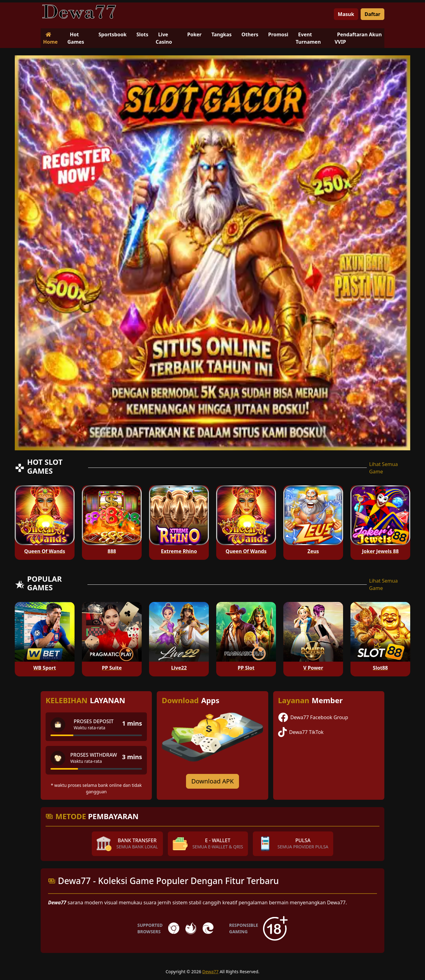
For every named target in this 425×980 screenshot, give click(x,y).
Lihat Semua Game (384, 468)
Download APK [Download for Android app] (212, 781)
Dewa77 (210, 972)
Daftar (372, 14)
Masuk (346, 14)
